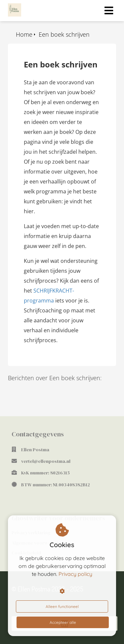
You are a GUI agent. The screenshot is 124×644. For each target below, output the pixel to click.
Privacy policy (75, 574)
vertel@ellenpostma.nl (46, 461)
